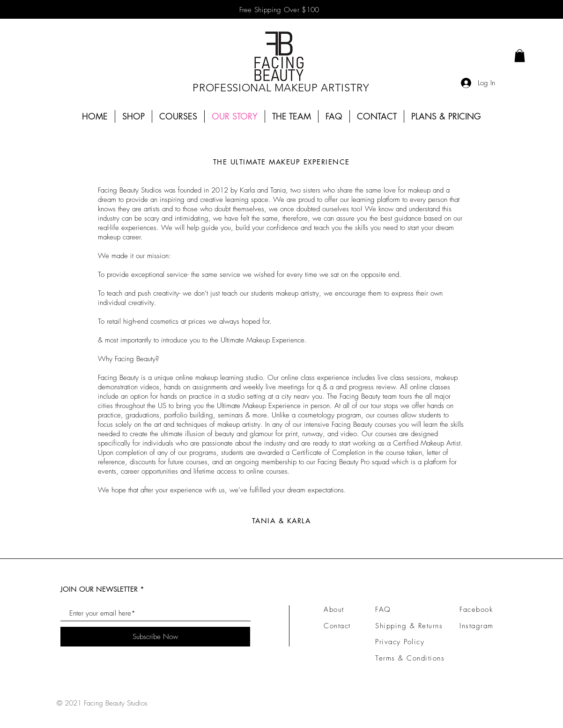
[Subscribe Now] (155, 637)
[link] (520, 56)
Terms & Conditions (410, 658)
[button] (178, 116)
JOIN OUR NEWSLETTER (99, 589)
